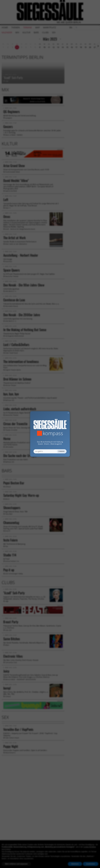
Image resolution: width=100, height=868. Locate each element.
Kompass (53, 433)
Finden (62, 451)
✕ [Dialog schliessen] (63, 413)
